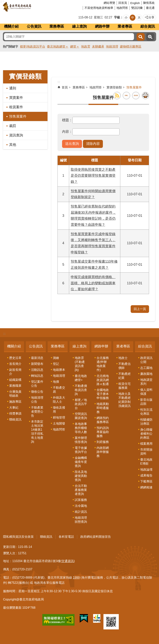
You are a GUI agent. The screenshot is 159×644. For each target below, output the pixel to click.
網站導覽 (109, 3)
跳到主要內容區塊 (2, 2)
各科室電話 (66, 537)
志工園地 (146, 368)
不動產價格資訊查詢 (81, 390)
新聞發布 (37, 364)
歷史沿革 (15, 358)
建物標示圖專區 (131, 47)
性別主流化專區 (146, 412)
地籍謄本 (59, 370)
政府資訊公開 (146, 360)
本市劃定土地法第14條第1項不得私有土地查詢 (37, 432)
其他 (13, 145)
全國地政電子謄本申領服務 (103, 394)
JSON (136, 95)
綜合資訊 (148, 26)
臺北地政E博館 (146, 462)
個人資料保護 (146, 392)
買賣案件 (16, 98)
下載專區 (146, 481)
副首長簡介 (15, 372)
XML (126, 95)
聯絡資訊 (15, 419)
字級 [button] (117, 17)
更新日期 (9, 547)
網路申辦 (102, 26)
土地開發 (59, 423)
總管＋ (75, 47)
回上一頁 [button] (140, 309)
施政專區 (15, 402)
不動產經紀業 (125, 376)
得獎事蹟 (15, 414)
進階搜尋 (150, 37)
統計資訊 (81, 512)
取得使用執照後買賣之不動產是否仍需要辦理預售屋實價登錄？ (93, 176)
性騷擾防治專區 (146, 422)
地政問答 (122, 8)
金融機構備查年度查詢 (81, 462)
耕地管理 (59, 418)
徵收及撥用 (59, 410)
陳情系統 (149, 3)
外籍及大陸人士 (59, 400)
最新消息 (37, 358)
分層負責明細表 (15, 394)
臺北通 (150, 8)
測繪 (56, 358)
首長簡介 (15, 364)
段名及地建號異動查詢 (81, 476)
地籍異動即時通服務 (103, 408)
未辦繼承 (98, 47)
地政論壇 (146, 470)
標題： (67, 120)
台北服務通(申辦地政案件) (103, 364)
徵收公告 (37, 392)
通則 (13, 88)
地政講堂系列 (146, 382)
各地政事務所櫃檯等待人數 (81, 428)
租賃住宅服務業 (125, 386)
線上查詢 (79, 26)
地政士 (123, 358)
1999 (76, 578)
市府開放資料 (146, 452)
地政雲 (86, 47)
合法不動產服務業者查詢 (81, 490)
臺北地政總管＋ (58, 47)
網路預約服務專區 (103, 420)
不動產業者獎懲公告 (37, 412)
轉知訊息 (37, 376)
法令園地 (81, 506)
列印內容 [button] (145, 96)
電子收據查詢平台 (81, 450)
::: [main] (59, 82)
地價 (56, 382)
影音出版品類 (146, 402)
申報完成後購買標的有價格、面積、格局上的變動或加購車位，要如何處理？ (93, 283)
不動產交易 (59, 390)
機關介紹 (11, 26)
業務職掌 (15, 386)
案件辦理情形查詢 (81, 440)
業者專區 (125, 26)
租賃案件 (16, 107)
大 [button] (139, 18)
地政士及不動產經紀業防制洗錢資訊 (125, 400)
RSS (117, 96)
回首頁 (123, 3)
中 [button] (133, 18)
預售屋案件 (18, 116)
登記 (56, 364)
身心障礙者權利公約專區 (146, 434)
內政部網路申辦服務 (103, 452)
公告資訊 (34, 26)
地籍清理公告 (37, 400)
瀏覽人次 (9, 553)
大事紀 (14, 408)
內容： (67, 132)
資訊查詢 (16, 135)
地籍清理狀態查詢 (81, 520)
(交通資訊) (68, 561)
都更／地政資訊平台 (81, 404)
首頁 (65, 87)
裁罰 (13, 126)
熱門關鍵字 (11, 47)
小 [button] (126, 18)
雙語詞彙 (137, 8)
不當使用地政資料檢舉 (99, 8)
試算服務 (81, 500)
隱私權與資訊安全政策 (18, 537)
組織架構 (15, 380)
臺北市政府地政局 (32, 7)
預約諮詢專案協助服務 (103, 432)
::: (4, 334)
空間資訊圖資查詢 (81, 416)
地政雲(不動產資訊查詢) (80, 364)
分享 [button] (151, 17)
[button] (72, 144)
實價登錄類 (25, 76)
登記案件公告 (37, 384)
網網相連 (146, 487)
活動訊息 (37, 370)
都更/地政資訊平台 (33, 47)
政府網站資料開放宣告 (96, 537)
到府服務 (103, 442)
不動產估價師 (125, 366)
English (135, 3)
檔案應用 (146, 444)
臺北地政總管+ (81, 378)
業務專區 (57, 26)
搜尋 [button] (141, 37)
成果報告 (146, 475)
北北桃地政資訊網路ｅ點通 (103, 380)
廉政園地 (146, 374)
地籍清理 (112, 47)
